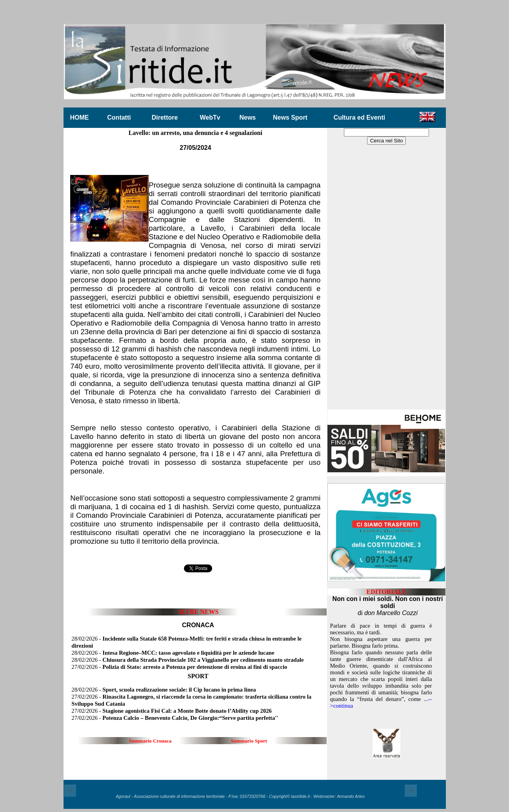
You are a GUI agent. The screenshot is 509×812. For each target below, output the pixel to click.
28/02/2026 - (173, 653)
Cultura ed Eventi (360, 117)
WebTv (210, 117)
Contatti (119, 117)
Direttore (165, 117)
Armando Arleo (351, 796)
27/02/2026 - (179, 667)
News (247, 117)
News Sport (290, 117)
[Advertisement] (386, 278)
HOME (80, 117)
